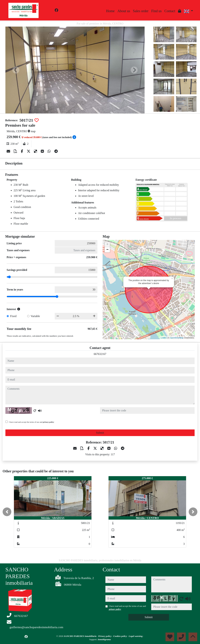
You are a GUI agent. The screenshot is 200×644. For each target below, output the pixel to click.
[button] (7, 512)
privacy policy (49, 422)
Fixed (13, 316)
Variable (35, 316)
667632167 (100, 354)
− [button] (107, 250)
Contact (170, 11)
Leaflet (164, 338)
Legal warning (136, 636)
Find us (156, 11)
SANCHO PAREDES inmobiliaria (80, 636)
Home (110, 11)
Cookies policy (120, 636)
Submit (100, 433)
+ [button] (107, 245)
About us (124, 11)
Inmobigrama (104, 639)
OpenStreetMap (177, 338)
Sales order (141, 11)
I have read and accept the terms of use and (31, 422)
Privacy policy (105, 636)
